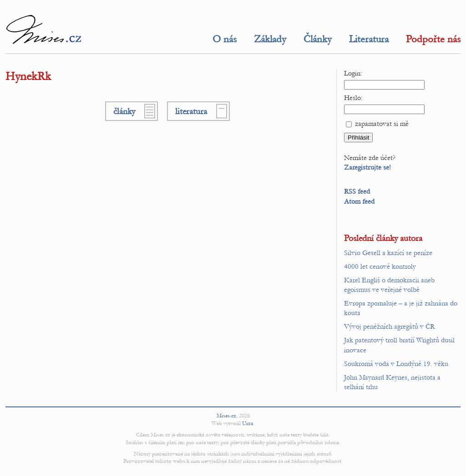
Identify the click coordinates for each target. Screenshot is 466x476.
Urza (248, 423)
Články (318, 39)
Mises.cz (226, 416)
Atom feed (359, 201)
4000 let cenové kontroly (380, 266)
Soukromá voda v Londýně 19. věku (396, 364)
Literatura (369, 39)
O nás (225, 39)
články (124, 111)
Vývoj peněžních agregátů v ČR (389, 326)
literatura (191, 111)
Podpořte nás (433, 39)
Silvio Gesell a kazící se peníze (388, 253)
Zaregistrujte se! (367, 167)
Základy (270, 39)
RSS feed (357, 191)
